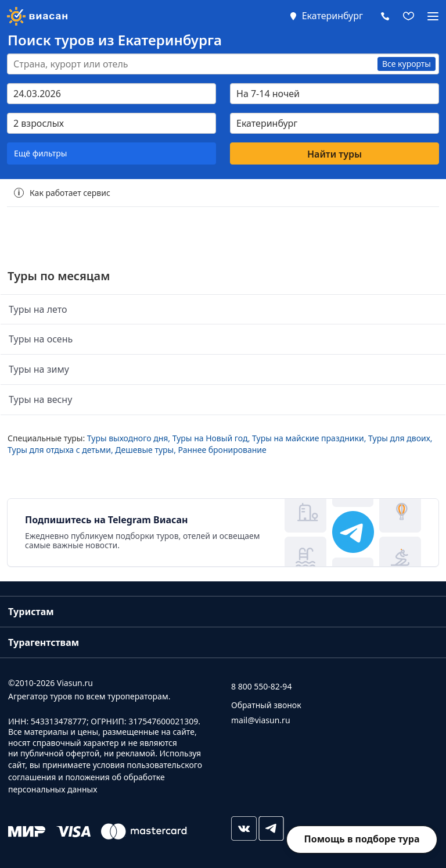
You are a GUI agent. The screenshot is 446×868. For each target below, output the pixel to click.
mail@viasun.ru (261, 720)
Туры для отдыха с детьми (59, 450)
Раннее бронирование (222, 450)
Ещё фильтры (40, 153)
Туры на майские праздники (308, 438)
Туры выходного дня (128, 438)
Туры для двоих (399, 438)
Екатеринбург (332, 16)
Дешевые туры (144, 450)
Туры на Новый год (210, 438)
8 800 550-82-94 (261, 686)
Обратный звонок (266, 705)
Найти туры (334, 154)
